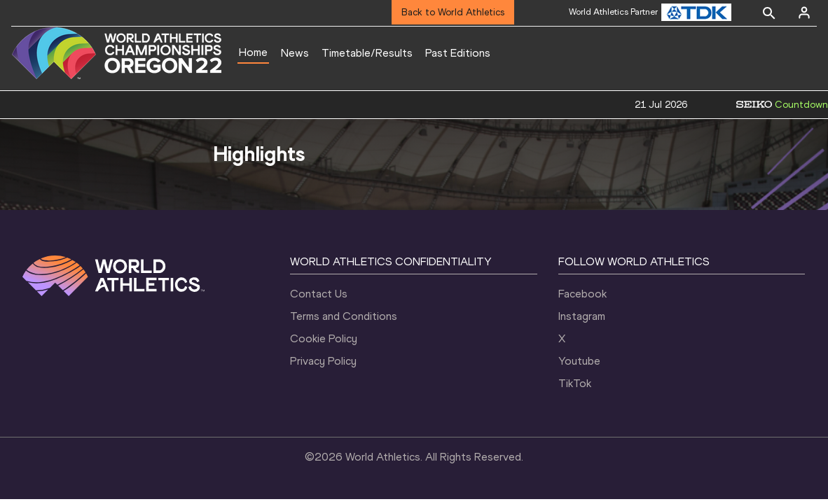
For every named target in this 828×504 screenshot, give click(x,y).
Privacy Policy (323, 361)
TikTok (575, 383)
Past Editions (458, 53)
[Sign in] (804, 13)
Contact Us (319, 294)
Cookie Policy (324, 338)
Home (253, 52)
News (295, 53)
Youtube (579, 361)
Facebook (582, 294)
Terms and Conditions (344, 316)
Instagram (582, 316)
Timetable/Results (367, 53)
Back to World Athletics (453, 12)
